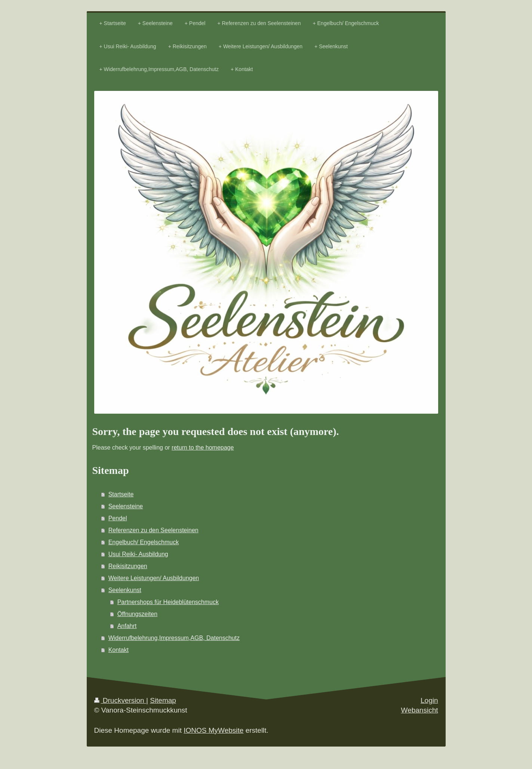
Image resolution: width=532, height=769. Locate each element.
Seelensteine (126, 506)
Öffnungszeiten (137, 614)
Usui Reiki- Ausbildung (138, 554)
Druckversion (120, 700)
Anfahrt (127, 626)
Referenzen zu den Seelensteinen (153, 530)
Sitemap (163, 700)
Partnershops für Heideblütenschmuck (168, 602)
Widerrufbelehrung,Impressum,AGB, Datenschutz (174, 638)
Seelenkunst (125, 590)
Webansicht (420, 710)
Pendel (118, 518)
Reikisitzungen (128, 566)
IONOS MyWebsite (213, 730)
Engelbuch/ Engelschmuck (144, 542)
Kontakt (119, 650)
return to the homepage (203, 448)
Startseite (121, 494)
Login (429, 700)
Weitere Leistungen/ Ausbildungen (154, 578)
